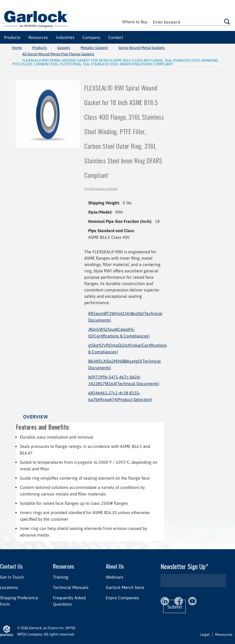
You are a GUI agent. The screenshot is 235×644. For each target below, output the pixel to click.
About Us (115, 566)
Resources (64, 566)
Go (227, 21)
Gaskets (64, 48)
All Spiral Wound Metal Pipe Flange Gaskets (58, 54)
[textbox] (192, 22)
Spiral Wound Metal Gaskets (142, 48)
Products (40, 48)
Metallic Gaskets (94, 48)
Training (61, 577)
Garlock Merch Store (125, 587)
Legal (205, 634)
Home (17, 48)
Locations (9, 587)
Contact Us (11, 566)
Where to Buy (135, 22)
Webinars (115, 577)
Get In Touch (12, 577)
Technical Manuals (71, 587)
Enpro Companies (122, 598)
